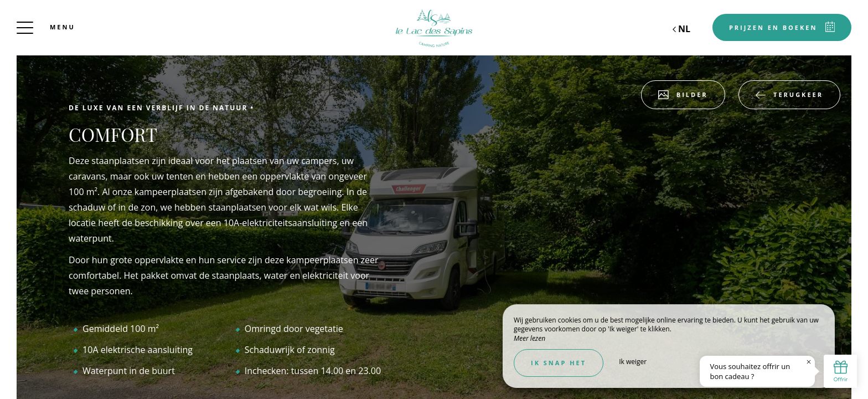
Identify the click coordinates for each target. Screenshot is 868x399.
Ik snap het (559, 363)
